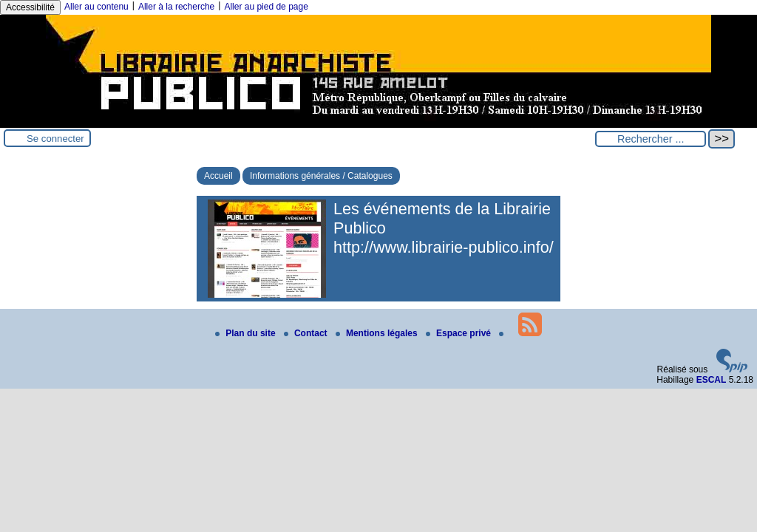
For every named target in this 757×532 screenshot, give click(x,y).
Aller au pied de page (266, 7)
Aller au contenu (96, 7)
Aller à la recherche (176, 7)
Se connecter (55, 139)
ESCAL (712, 380)
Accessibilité (30, 7)
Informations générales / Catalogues (321, 176)
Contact (307, 333)
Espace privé (459, 333)
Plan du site (247, 333)
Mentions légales (378, 333)
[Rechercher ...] (651, 139)
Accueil (218, 176)
